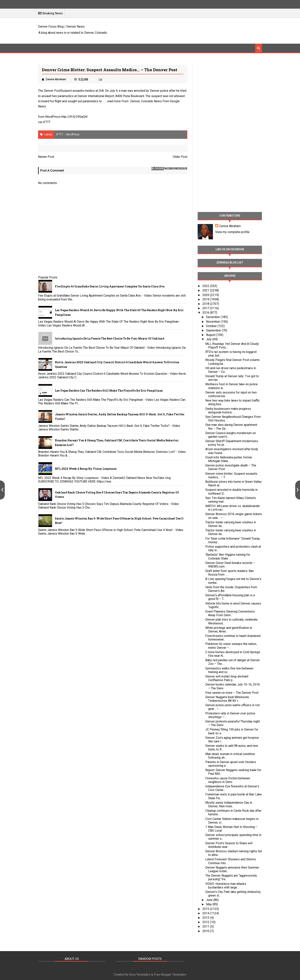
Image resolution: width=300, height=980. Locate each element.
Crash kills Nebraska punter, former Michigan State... (229, 459)
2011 (206, 926)
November (213, 322)
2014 (206, 913)
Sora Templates (140, 975)
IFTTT (47, 122)
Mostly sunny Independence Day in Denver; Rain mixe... (229, 804)
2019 (206, 299)
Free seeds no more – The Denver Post (232, 693)
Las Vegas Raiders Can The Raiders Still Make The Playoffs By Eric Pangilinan (109, 391)
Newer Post (46, 157)
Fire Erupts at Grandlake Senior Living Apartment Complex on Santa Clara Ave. (110, 286)
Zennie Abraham (230, 226)
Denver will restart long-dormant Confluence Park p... (227, 678)
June (210, 900)
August (211, 335)
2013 (206, 918)
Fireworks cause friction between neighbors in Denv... (228, 780)
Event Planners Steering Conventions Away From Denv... (230, 613)
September (214, 330)
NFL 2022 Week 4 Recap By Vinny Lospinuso (86, 469)
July (209, 339)
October (212, 326)
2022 (206, 286)
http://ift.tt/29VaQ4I (74, 117)
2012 (206, 922)
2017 (206, 308)
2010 (206, 931)
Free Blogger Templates (170, 975)
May (209, 904)
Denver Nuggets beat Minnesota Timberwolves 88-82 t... (227, 699)
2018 (206, 304)
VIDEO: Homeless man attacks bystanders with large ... (226, 886)
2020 (206, 295)
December (213, 317)
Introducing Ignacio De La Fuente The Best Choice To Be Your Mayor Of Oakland (110, 338)
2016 (206, 313)
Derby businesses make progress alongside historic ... (228, 411)
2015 (206, 909)
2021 (206, 290)
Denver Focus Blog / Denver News (61, 27)
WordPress (73, 134)
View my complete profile (232, 232)
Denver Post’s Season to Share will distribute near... (229, 845)
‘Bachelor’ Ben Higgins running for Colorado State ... (228, 556)
